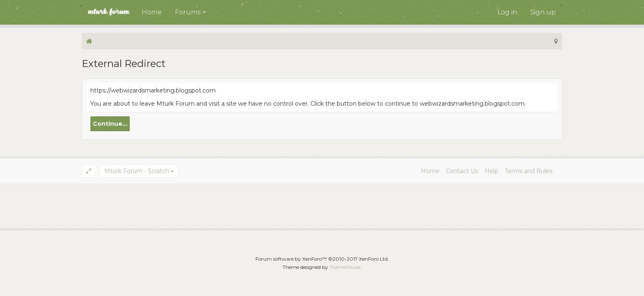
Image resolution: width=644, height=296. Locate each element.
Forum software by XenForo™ (322, 259)
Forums (188, 12)
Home (152, 12)
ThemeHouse (345, 267)
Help (491, 171)
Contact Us (462, 171)
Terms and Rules (529, 171)
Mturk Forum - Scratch (137, 171)
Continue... (110, 124)
